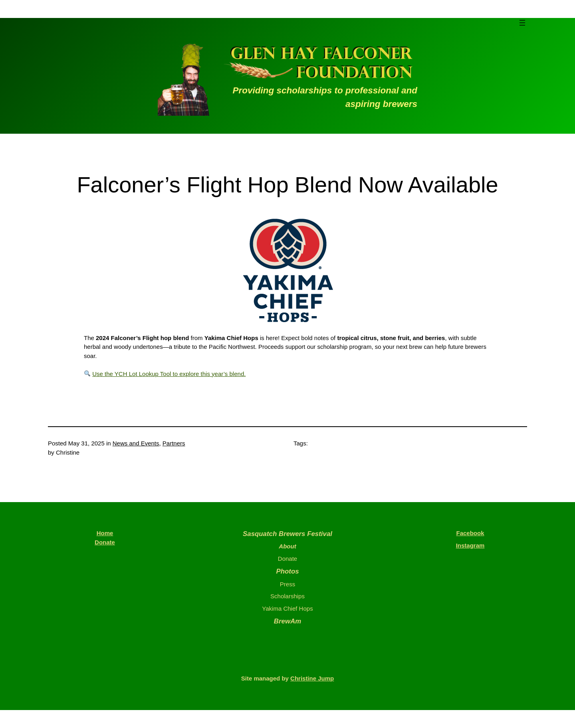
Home (105, 533)
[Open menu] (522, 23)
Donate (105, 542)
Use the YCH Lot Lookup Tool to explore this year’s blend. (169, 374)
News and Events (136, 443)
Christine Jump (312, 678)
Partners (174, 443)
